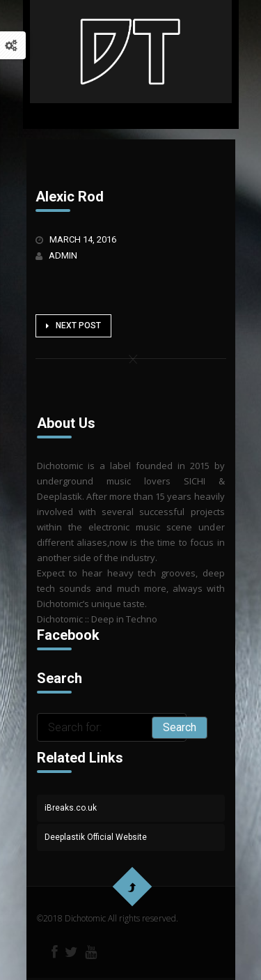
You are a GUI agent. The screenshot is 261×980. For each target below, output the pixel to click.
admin (63, 255)
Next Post (73, 326)
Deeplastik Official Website (96, 837)
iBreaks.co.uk (71, 808)
